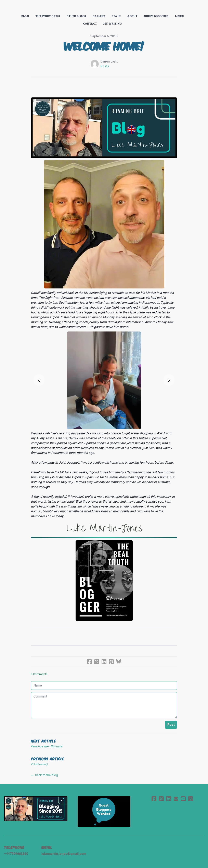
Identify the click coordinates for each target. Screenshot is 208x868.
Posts (105, 66)
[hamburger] (13, 6)
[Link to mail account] (176, 799)
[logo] (104, 7)
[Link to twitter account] (161, 799)
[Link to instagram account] (191, 799)
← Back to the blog (44, 775)
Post (171, 725)
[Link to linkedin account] (169, 799)
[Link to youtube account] (183, 799)
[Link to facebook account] (154, 799)
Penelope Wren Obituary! (47, 746)
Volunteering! (39, 764)
